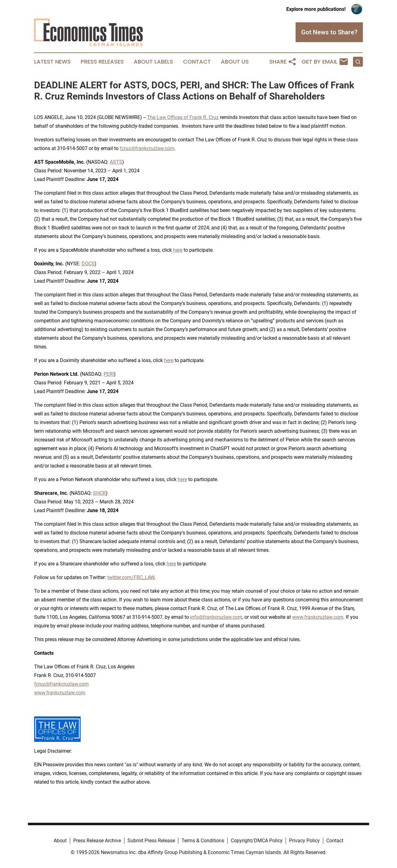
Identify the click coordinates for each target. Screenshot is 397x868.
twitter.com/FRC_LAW (131, 577)
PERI (109, 374)
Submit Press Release (151, 841)
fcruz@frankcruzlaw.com (147, 148)
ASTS (116, 162)
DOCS (88, 264)
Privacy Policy (304, 841)
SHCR (99, 493)
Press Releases (102, 62)
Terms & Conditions (203, 841)
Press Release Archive (97, 841)
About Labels (153, 62)
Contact (197, 62)
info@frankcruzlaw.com (216, 617)
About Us (235, 62)
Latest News (52, 62)
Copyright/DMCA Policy (257, 841)
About (60, 841)
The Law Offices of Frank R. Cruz (183, 117)
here (178, 250)
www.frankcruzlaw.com (318, 617)
